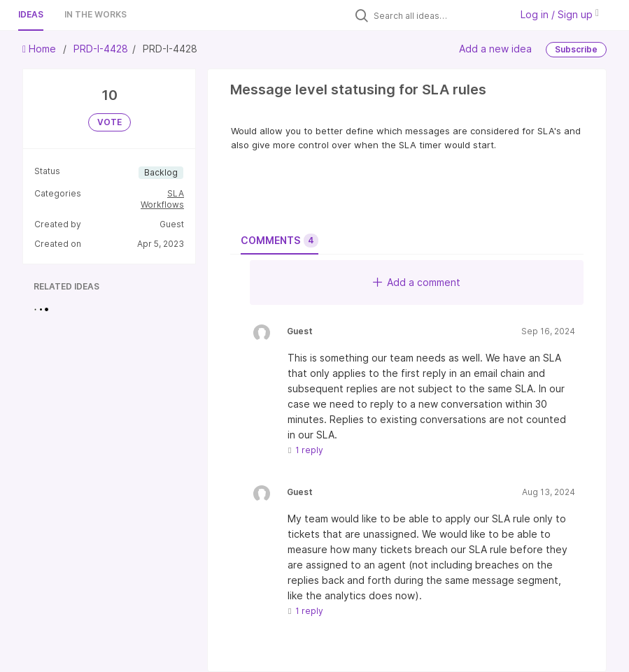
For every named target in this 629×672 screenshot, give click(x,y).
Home (41, 49)
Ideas (31, 14)
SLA (176, 193)
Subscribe (576, 49)
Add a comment (417, 282)
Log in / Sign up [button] (560, 14)
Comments (280, 241)
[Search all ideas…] (439, 15)
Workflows (162, 205)
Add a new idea (495, 49)
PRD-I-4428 (101, 49)
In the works (96, 14)
